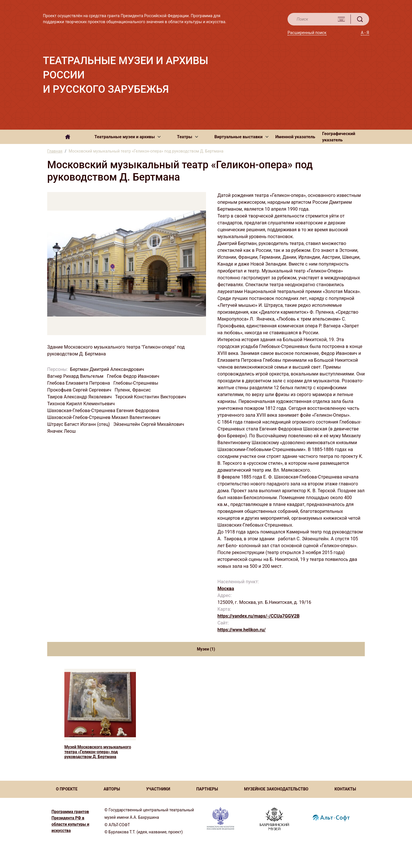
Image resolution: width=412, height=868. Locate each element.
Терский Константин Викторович (151, 397)
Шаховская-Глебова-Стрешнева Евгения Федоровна (104, 411)
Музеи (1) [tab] (206, 649)
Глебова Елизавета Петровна (79, 383)
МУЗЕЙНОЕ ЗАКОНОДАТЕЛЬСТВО (276, 789)
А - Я (365, 33)
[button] (127, 137)
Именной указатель (295, 137)
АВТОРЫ (112, 789)
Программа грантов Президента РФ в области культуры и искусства (70, 821)
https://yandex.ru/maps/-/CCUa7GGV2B (259, 616)
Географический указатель (339, 137)
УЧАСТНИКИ (158, 789)
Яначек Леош (62, 431)
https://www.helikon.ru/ (241, 630)
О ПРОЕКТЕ (67, 789)
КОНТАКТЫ (345, 789)
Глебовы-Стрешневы (136, 383)
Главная (55, 151)
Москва (226, 589)
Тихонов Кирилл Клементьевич (82, 404)
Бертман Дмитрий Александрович (108, 369)
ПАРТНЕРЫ (207, 789)
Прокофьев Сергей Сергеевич (80, 390)
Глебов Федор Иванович (133, 376)
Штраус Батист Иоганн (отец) (79, 424)
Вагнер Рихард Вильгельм (76, 376)
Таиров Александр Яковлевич (80, 397)
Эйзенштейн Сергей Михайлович (149, 424)
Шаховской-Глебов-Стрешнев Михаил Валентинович (104, 417)
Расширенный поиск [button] (307, 33)
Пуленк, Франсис (133, 390)
